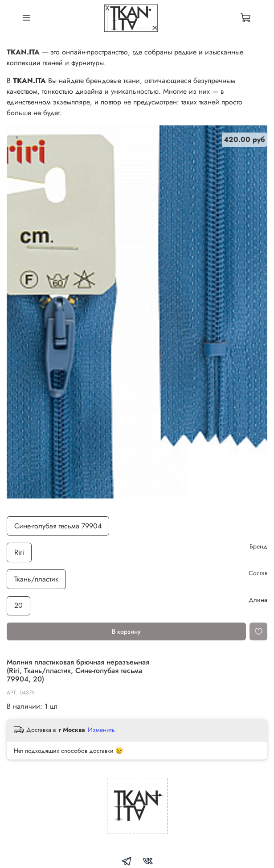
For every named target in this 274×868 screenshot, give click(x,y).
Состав (258, 573)
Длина (258, 600)
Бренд (258, 546)
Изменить (101, 730)
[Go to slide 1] (17, 137)
